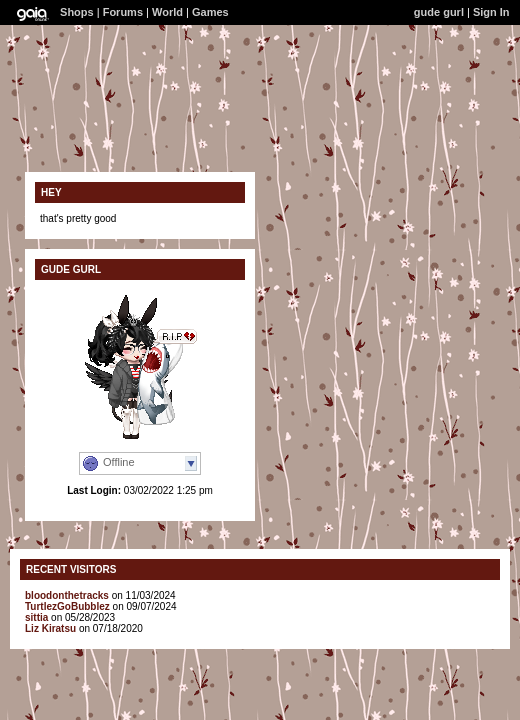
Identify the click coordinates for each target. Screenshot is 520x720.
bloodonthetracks (67, 595)
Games (210, 12)
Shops (77, 12)
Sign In (491, 12)
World (167, 12)
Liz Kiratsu (50, 628)
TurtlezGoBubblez (67, 606)
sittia (36, 617)
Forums (123, 12)
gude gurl (439, 12)
